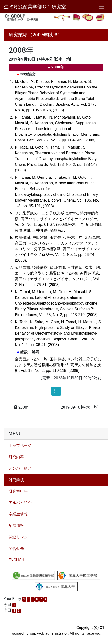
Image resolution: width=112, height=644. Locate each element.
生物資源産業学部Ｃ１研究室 (35, 7)
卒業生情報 (18, 514)
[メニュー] (101, 7)
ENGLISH (16, 560)
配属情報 (16, 526)
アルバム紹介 (20, 503)
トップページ (20, 445)
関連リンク (18, 537)
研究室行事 (18, 491)
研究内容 (16, 457)
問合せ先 (16, 548)
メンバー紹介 (20, 468)
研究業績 (16, 480)
